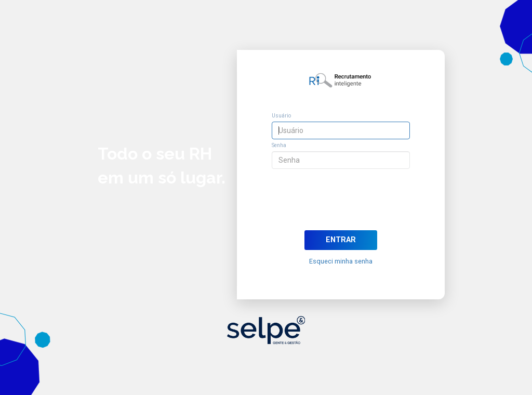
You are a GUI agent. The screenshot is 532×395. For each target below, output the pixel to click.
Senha (279, 145)
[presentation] (341, 201)
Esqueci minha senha (341, 261)
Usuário (281, 116)
